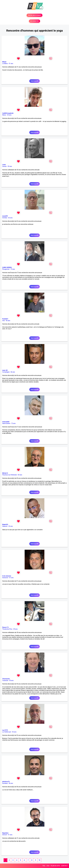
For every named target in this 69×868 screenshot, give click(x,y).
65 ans (9, 115)
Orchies (5, 218)
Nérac (4, 115)
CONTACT (64, 866)
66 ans (13, 372)
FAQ (44, 866)
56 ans (8, 321)
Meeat (4, 62)
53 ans (10, 166)
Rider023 (5, 525)
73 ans (13, 269)
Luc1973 (5, 730)
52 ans (14, 732)
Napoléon (5, 833)
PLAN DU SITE (55, 866)
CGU (48, 866)
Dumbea (5, 783)
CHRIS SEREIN (7, 267)
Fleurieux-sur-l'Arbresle (9, 475)
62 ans (10, 218)
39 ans (15, 629)
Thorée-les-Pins (7, 629)
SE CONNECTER (34, 21)
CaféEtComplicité (8, 113)
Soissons (5, 578)
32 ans (11, 526)
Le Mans (5, 64)
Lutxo (4, 165)
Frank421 (5, 319)
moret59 (5, 216)
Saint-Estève (6, 423)
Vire (4, 321)
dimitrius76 (6, 782)
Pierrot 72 (5, 627)
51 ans (11, 64)
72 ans (13, 423)
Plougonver (6, 269)
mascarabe (6, 422)
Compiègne (6, 372)
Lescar (4, 166)
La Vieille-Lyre (7, 732)
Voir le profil (34, 81)
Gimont (5, 835)
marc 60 (5, 370)
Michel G (5, 473)
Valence (5, 526)
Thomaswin (6, 679)
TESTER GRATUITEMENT (35, 15)
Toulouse (5, 680)
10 (39, 860)
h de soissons (7, 576)
